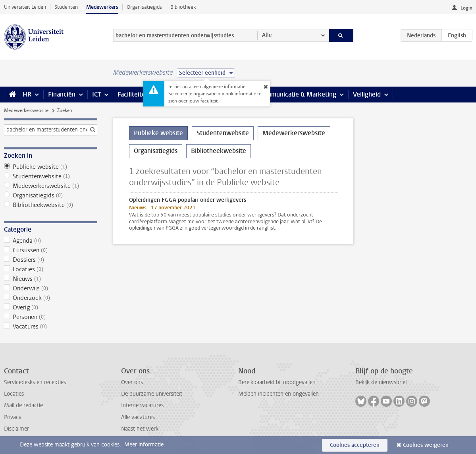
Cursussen (51, 250)
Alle (267, 35)
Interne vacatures (142, 405)
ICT (96, 94)
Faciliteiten (133, 94)
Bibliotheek (183, 7)
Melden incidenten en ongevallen (278, 394)
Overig (51, 307)
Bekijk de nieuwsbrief (381, 382)
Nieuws (51, 279)
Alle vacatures (138, 417)
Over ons (132, 382)
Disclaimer (16, 429)
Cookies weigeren (426, 445)
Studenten (66, 7)
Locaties (51, 269)
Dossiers (51, 260)
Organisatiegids (144, 7)
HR (27, 94)
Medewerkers (102, 7)
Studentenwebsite (51, 176)
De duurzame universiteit (152, 394)
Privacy (13, 417)
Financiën (62, 94)
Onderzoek (51, 298)
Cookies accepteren (355, 445)
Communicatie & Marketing (298, 94)
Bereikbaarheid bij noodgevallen (277, 382)
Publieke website (51, 167)
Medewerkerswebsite (26, 110)
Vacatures (51, 326)
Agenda (51, 241)
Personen (51, 317)
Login (466, 8)
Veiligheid (367, 94)
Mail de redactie (23, 405)
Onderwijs (51, 288)
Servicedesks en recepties (35, 382)
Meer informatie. (145, 445)
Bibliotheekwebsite (51, 205)
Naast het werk (140, 429)
